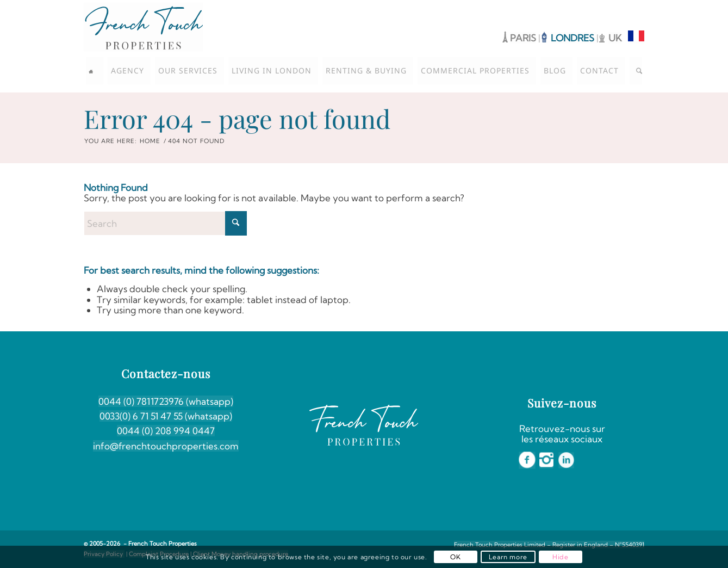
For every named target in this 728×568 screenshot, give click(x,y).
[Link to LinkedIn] (636, 8)
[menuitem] (95, 71)
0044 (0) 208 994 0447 (166, 431)
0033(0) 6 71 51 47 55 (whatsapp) (166, 416)
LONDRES (574, 38)
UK (615, 38)
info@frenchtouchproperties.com (166, 446)
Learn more (508, 557)
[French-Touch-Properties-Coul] (143, 27)
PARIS (523, 38)
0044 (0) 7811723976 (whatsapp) (166, 401)
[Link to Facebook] (603, 8)
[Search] (636, 71)
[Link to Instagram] (620, 8)
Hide (560, 557)
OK (455, 557)
